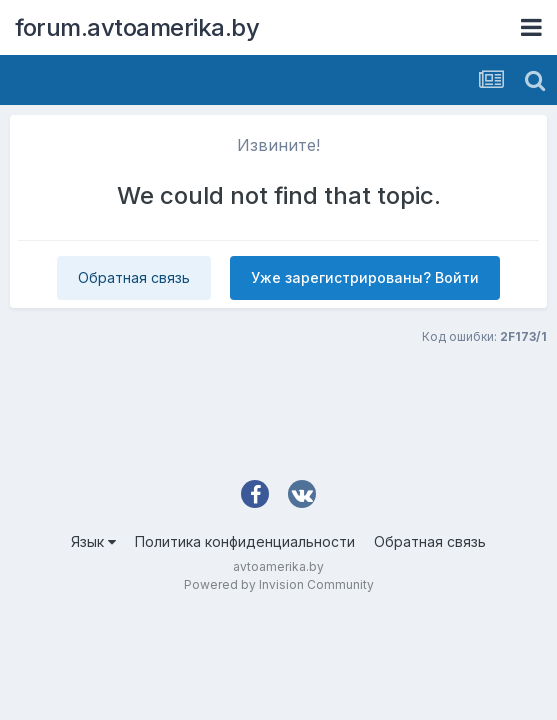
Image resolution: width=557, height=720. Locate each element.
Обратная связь (134, 277)
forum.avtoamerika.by (137, 27)
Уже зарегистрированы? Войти (365, 277)
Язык (93, 541)
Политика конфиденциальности (245, 541)
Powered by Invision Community (279, 584)
